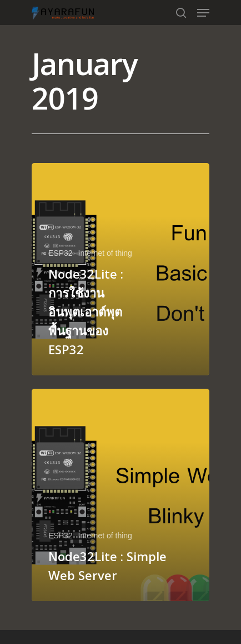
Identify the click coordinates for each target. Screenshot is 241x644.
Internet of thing (105, 253)
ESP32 (61, 253)
